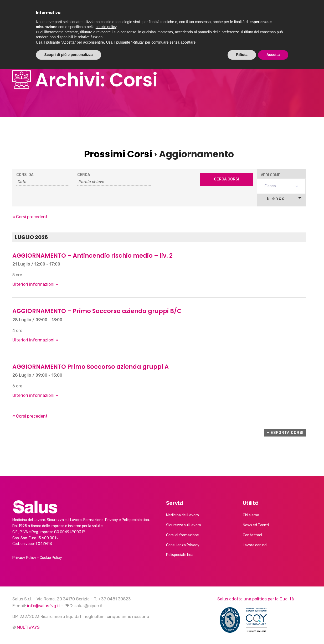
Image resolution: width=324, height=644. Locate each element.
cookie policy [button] (106, 602)
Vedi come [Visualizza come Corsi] (271, 175)
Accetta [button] (273, 630)
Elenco (273, 198)
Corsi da (25, 175)
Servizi (158, 15)
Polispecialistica (180, 555)
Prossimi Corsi (118, 154)
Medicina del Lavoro (182, 515)
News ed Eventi (197, 15)
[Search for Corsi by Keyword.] (114, 182)
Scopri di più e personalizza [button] (69, 630)
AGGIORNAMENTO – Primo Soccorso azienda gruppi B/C (97, 311)
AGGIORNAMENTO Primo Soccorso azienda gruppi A (91, 367)
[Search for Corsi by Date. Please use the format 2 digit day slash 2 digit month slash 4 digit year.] (43, 182)
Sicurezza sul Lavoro (184, 525)
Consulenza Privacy (183, 545)
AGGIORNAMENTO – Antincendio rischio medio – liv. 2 (92, 256)
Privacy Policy (24, 558)
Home (100, 15)
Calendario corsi (244, 15)
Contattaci (252, 535)
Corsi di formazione (182, 535)
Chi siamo (126, 15)
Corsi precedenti (30, 217)
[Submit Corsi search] (226, 179)
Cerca (84, 175)
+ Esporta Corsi (285, 433)
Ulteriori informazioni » (35, 284)
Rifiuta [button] (242, 630)
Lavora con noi (255, 545)
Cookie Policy (51, 558)
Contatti (284, 15)
